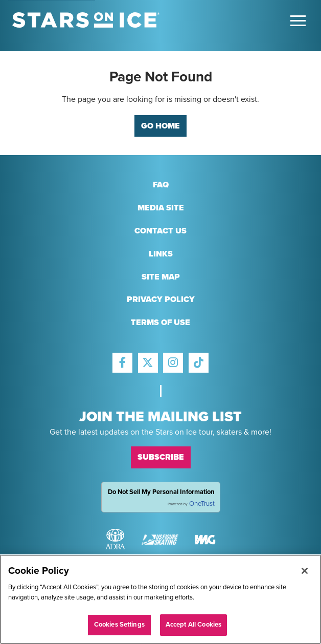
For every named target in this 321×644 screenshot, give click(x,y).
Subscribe (161, 457)
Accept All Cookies (193, 625)
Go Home (161, 126)
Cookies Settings (119, 625)
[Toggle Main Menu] (298, 21)
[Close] (305, 571)
